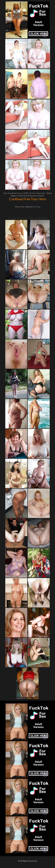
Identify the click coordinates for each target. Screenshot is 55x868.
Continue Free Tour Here (28, 199)
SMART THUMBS (33, 698)
